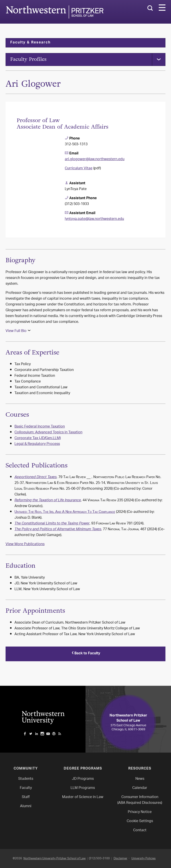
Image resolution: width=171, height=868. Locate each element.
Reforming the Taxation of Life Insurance (48, 501)
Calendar (140, 788)
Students (26, 779)
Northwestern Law (55, 12)
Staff (26, 797)
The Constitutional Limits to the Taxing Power (52, 524)
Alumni (26, 806)
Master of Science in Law (83, 797)
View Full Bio (16, 332)
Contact (140, 830)
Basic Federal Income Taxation (40, 427)
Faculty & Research (30, 43)
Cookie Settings (140, 821)
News (140, 779)
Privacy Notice (140, 812)
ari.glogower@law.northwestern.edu (95, 160)
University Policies (144, 858)
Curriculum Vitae (79, 169)
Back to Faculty (85, 654)
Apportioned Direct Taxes (36, 478)
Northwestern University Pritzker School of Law (55, 858)
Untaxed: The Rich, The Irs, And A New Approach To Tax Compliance (65, 513)
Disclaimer (120, 858)
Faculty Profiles (30, 60)
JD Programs (83, 779)
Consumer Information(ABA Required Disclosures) (140, 800)
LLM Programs (83, 788)
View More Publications (25, 545)
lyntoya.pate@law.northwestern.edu (94, 220)
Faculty (26, 788)
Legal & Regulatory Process (37, 445)
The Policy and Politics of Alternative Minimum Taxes (58, 530)
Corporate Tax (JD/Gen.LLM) (38, 439)
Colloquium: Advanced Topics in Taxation (48, 433)
